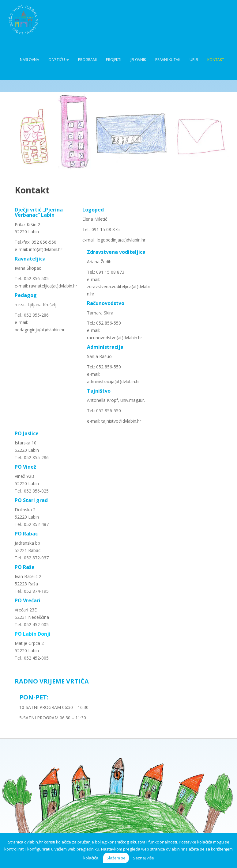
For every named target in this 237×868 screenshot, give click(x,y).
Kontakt (216, 60)
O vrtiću (59, 60)
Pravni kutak (168, 60)
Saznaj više (143, 858)
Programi (87, 60)
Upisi (194, 60)
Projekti (114, 60)
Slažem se (116, 858)
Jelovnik (138, 60)
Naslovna (30, 60)
